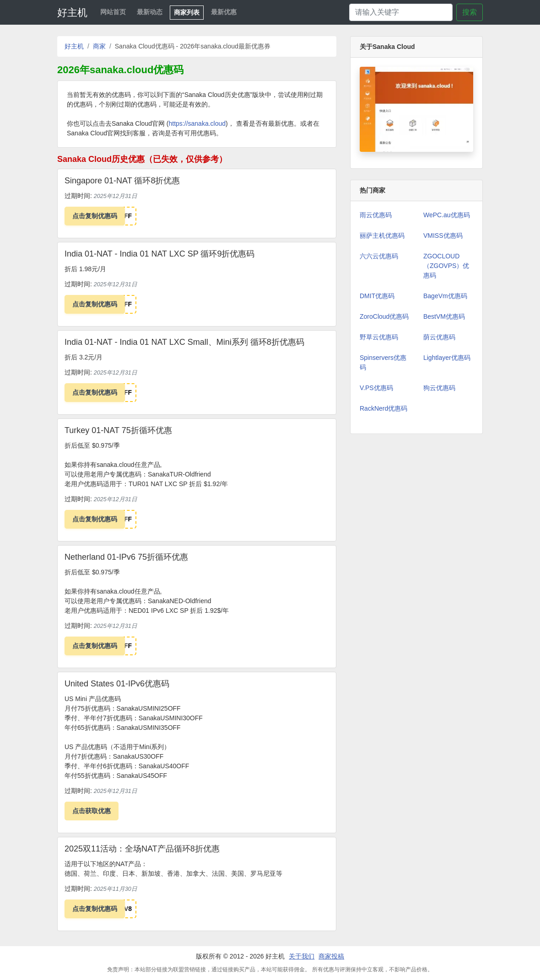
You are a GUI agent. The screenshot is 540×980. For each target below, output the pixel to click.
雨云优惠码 (376, 215)
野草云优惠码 (379, 337)
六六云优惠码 (379, 256)
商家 (99, 46)
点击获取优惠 (92, 811)
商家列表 (187, 12)
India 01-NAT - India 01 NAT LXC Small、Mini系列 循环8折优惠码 (184, 342)
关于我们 (302, 956)
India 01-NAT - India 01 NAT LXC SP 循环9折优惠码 (160, 254)
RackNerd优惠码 (383, 408)
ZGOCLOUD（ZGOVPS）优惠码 (446, 266)
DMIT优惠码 (377, 296)
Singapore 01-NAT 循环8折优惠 (122, 181)
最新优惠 (224, 12)
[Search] (401, 12)
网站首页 (113, 12)
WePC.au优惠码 (447, 215)
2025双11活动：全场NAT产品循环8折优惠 (142, 849)
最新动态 (150, 12)
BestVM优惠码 (444, 316)
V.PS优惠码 (376, 388)
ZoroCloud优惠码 (384, 316)
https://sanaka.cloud (197, 123)
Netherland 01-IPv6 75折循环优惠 (126, 557)
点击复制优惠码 (95, 216)
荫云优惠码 (439, 337)
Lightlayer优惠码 (447, 358)
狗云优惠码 (439, 388)
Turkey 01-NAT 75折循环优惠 (118, 430)
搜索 (470, 12)
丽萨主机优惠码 (382, 236)
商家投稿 (331, 956)
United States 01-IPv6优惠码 (117, 684)
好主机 (72, 13)
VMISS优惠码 (443, 236)
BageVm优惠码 (445, 296)
